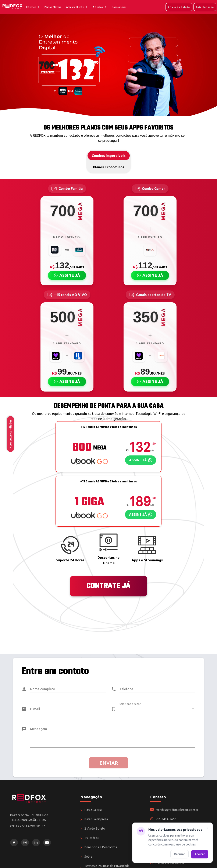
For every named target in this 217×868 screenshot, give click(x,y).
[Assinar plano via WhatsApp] (141, 460)
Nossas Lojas (119, 7)
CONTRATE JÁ (108, 586)
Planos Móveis (53, 7)
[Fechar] (207, 829)
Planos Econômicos (109, 167)
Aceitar (200, 854)
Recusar (179, 854)
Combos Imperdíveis (109, 156)
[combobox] (157, 707)
